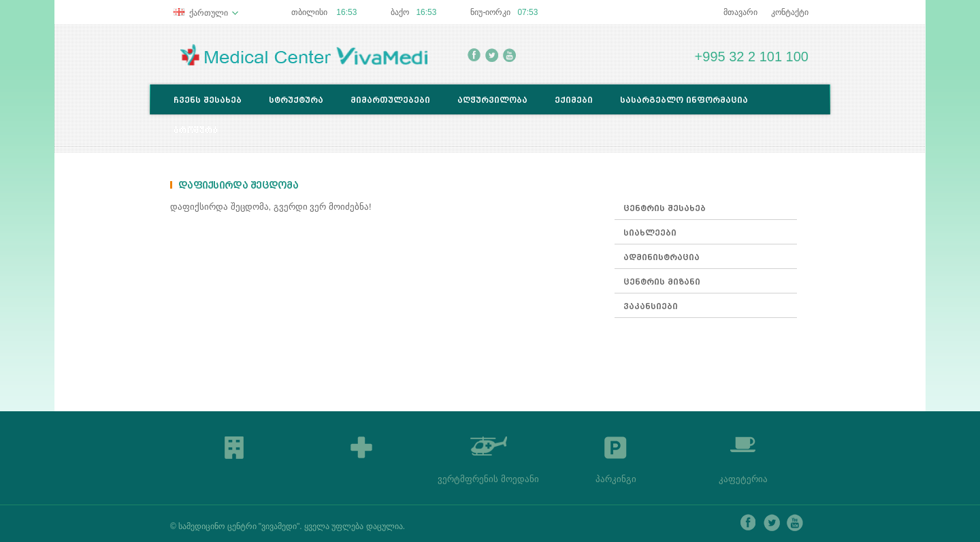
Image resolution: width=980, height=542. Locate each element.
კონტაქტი (790, 12)
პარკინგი (616, 479)
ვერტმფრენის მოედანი (488, 479)
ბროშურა (196, 130)
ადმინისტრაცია (661, 257)
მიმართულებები (390, 100)
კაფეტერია (743, 479)
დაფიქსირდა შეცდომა (238, 186)
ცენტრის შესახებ (665, 208)
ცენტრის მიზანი (662, 282)
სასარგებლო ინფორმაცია (684, 100)
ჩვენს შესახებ (208, 100)
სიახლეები (650, 233)
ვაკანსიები (651, 306)
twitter (492, 55)
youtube (509, 55)
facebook (474, 55)
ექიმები (574, 100)
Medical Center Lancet (304, 55)
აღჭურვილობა (492, 100)
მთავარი (740, 12)
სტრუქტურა (296, 100)
